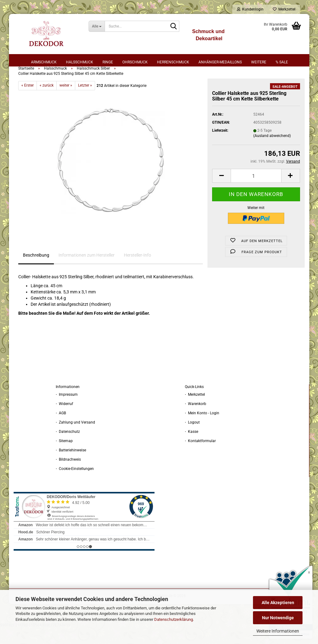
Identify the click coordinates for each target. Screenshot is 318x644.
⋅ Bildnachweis (68, 475)
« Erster (28, 101)
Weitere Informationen (278, 631)
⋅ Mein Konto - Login (202, 429)
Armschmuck (44, 62)
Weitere (259, 62)
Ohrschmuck (135, 62)
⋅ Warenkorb (196, 420)
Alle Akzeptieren (278, 603)
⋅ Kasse (192, 447)
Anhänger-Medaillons (220, 62)
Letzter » (85, 101)
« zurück (47, 101)
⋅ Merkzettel (195, 410)
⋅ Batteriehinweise (71, 466)
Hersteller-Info (137, 271)
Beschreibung (36, 271)
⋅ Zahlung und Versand (75, 438)
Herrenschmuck (173, 62)
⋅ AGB (61, 429)
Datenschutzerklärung (174, 619)
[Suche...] (97, 26)
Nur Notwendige (278, 618)
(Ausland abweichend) (272, 152)
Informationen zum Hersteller (87, 271)
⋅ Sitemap (64, 457)
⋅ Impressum (67, 410)
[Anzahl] (256, 192)
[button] (221, 192)
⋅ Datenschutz (68, 447)
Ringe (108, 62)
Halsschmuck (80, 62)
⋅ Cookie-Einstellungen (75, 484)
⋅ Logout (192, 438)
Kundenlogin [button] (250, 9)
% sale (282, 62)
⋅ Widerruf (64, 420)
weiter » (66, 101)
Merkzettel (284, 9)
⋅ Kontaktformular (200, 457)
